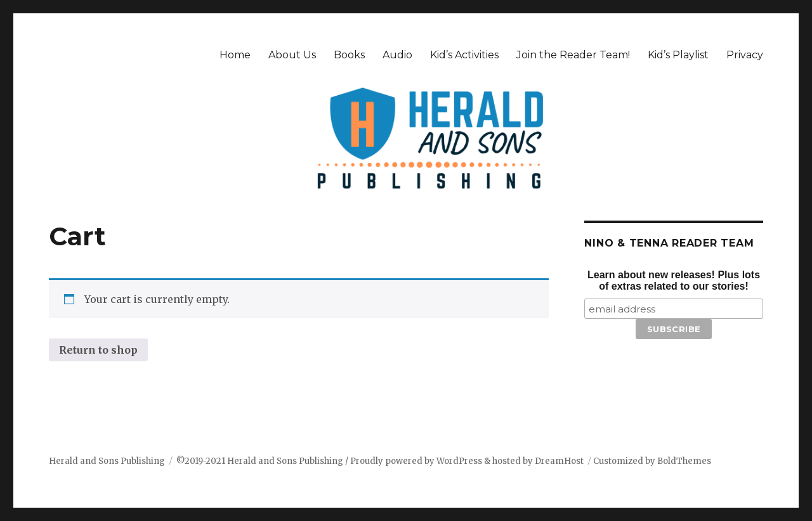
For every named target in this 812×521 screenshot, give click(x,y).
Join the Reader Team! (573, 55)
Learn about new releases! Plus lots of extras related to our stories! (674, 280)
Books (349, 55)
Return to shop (98, 350)
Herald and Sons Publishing (107, 461)
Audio (397, 55)
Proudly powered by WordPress (417, 461)
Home (235, 55)
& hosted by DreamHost (534, 461)
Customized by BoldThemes (652, 461)
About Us (292, 55)
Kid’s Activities (464, 55)
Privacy (745, 55)
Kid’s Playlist (678, 55)
